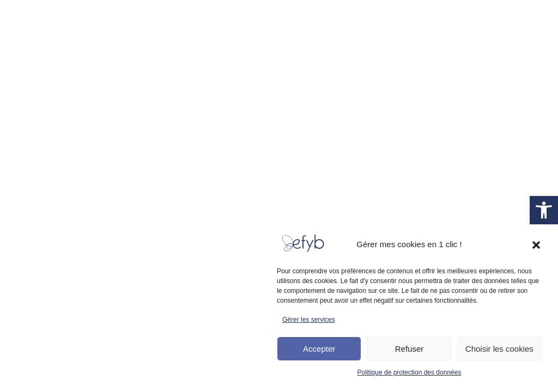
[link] (544, 210)
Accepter (319, 349)
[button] (536, 245)
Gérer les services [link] (309, 320)
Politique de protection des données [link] (410, 372)
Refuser (410, 349)
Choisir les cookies (499, 349)
